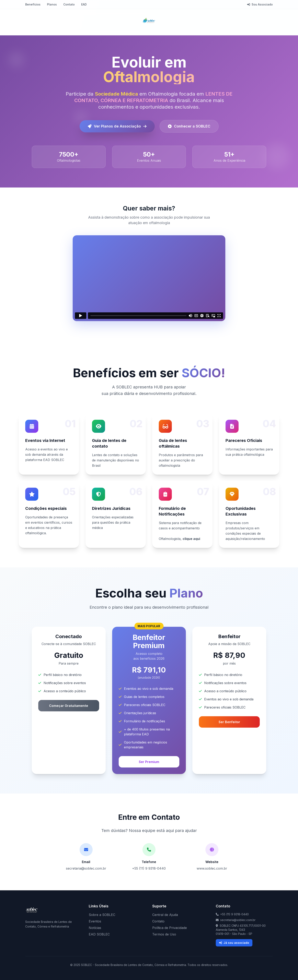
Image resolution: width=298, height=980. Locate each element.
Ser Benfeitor (229, 722)
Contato (69, 4)
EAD (84, 4)
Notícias (95, 928)
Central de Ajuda (165, 915)
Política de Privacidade (170, 928)
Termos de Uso (164, 934)
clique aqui (191, 539)
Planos (52, 4)
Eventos (95, 921)
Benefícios (33, 4)
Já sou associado (234, 943)
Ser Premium (149, 762)
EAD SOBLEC (99, 934)
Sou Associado (260, 4)
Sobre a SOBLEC (102, 915)
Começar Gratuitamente (69, 706)
